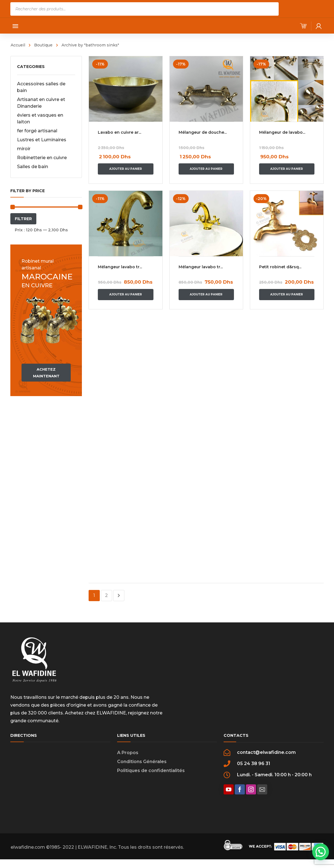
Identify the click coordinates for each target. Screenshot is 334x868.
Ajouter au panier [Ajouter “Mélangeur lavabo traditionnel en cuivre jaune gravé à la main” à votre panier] (126, 294)
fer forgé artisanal (37, 131)
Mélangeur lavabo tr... (120, 267)
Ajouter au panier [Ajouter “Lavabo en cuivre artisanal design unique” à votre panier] (126, 169)
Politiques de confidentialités (151, 771)
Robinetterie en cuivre (42, 158)
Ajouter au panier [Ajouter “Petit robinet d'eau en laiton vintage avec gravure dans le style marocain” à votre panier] (288, 294)
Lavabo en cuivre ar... (119, 132)
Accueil (18, 45)
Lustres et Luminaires (42, 140)
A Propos (128, 753)
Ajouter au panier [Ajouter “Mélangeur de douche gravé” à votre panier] (207, 169)
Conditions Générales (142, 762)
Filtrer (23, 219)
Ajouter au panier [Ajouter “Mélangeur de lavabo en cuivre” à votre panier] (288, 169)
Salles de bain (33, 167)
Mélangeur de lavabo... (283, 132)
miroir (24, 149)
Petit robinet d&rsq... (281, 267)
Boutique (43, 45)
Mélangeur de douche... (203, 132)
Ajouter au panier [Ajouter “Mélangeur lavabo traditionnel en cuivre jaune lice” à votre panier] (207, 294)
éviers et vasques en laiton (40, 118)
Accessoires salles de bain (41, 87)
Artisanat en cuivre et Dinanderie (41, 103)
